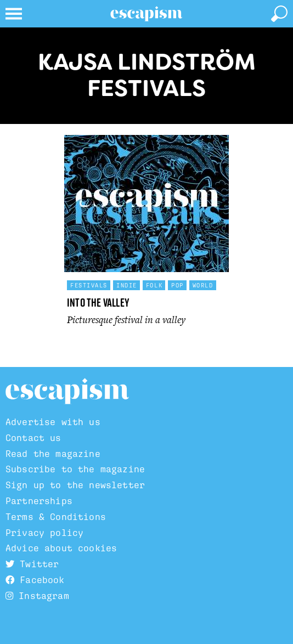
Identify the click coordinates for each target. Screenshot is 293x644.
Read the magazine (53, 454)
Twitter (32, 564)
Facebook (35, 580)
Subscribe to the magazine (75, 469)
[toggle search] (279, 14)
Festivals (89, 285)
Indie (127, 285)
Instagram (37, 596)
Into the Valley (98, 303)
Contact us (33, 438)
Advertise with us (53, 422)
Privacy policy (44, 533)
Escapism (67, 392)
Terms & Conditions (56, 517)
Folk (154, 285)
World (203, 285)
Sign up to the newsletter (75, 485)
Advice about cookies (61, 548)
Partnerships (39, 501)
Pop (178, 285)
